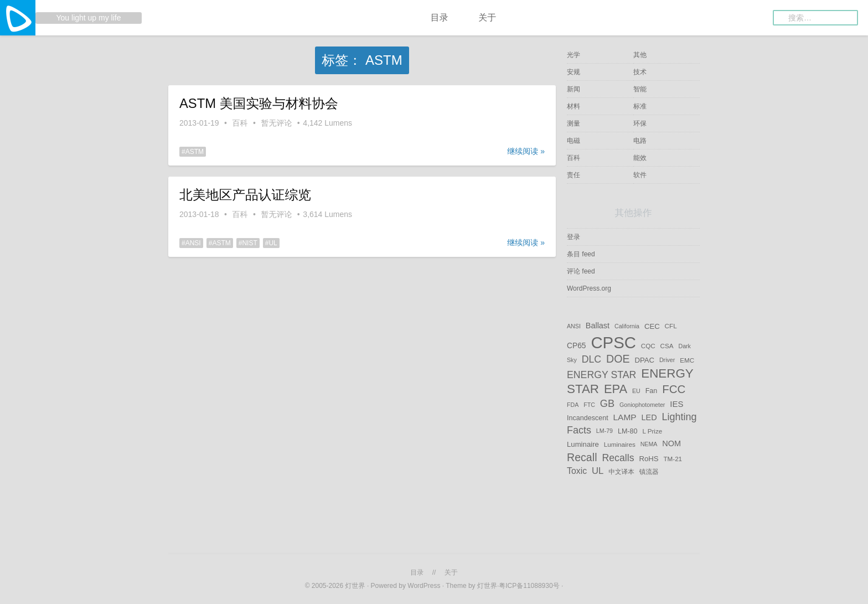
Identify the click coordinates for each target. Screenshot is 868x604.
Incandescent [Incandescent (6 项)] (588, 418)
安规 (573, 72)
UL (273, 243)
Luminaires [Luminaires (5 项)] (620, 444)
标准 (640, 106)
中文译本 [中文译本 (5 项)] (621, 471)
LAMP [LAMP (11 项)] (625, 417)
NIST (249, 243)
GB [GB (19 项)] (607, 403)
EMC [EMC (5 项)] (687, 360)
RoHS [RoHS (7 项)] (649, 458)
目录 (440, 17)
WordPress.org (589, 288)
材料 (573, 106)
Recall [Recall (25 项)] (582, 457)
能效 (640, 158)
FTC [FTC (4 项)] (589, 405)
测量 (573, 123)
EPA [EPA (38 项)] (616, 389)
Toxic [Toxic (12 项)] (577, 471)
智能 (640, 89)
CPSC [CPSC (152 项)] (613, 342)
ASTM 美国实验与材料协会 (259, 103)
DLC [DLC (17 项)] (591, 359)
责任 (573, 175)
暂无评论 (276, 123)
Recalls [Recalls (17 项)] (618, 457)
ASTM (195, 152)
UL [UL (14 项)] (598, 471)
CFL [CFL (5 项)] (671, 326)
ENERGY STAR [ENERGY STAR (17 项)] (601, 375)
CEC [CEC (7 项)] (652, 326)
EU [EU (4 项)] (636, 391)
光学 (573, 55)
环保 (640, 123)
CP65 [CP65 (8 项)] (577, 345)
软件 (640, 175)
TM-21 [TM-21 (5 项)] (673, 458)
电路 (640, 141)
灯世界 (355, 586)
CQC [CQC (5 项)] (648, 346)
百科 (240, 123)
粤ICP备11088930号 (530, 586)
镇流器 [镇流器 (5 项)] (649, 471)
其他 (640, 55)
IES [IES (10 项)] (676, 404)
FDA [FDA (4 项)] (573, 405)
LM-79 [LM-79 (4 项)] (604, 431)
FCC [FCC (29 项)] (674, 389)
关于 (487, 17)
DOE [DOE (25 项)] (618, 359)
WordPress (424, 586)
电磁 (573, 141)
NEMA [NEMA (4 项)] (649, 445)
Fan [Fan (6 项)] (652, 391)
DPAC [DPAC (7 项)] (644, 360)
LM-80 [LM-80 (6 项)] (628, 431)
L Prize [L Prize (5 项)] (652, 431)
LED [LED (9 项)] (649, 417)
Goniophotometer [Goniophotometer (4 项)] (642, 405)
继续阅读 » (526, 151)
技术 (640, 72)
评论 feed (581, 271)
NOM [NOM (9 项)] (671, 444)
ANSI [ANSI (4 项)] (574, 326)
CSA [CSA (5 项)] (667, 346)
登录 (573, 237)
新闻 (573, 89)
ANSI (193, 243)
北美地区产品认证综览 (245, 195)
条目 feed (581, 254)
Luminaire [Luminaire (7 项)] (583, 444)
